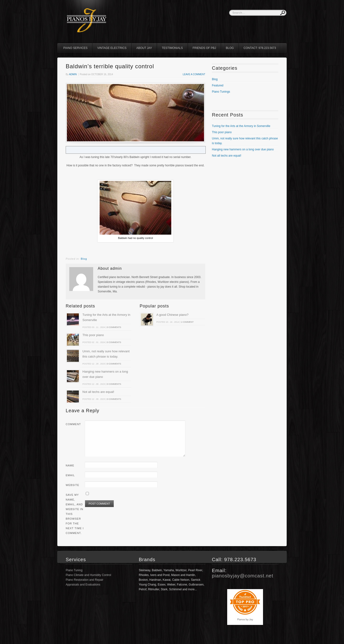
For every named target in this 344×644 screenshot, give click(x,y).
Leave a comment (194, 74)
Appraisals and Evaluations (83, 585)
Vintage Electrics (112, 48)
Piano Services (75, 48)
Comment (73, 424)
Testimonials (172, 48)
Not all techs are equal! (98, 392)
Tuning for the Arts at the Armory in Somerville (241, 126)
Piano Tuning (74, 570)
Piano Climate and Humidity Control (88, 575)
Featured (218, 85)
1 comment (187, 322)
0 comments (114, 327)
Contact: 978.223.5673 (260, 48)
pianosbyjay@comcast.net (243, 576)
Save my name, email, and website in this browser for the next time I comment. (75, 514)
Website (73, 485)
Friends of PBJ (204, 48)
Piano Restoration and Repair (84, 580)
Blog (230, 48)
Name (70, 465)
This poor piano (93, 335)
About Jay (144, 48)
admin (73, 74)
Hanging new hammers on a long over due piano (243, 149)
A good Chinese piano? (172, 315)
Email (70, 475)
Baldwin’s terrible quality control (110, 66)
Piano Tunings (221, 92)
